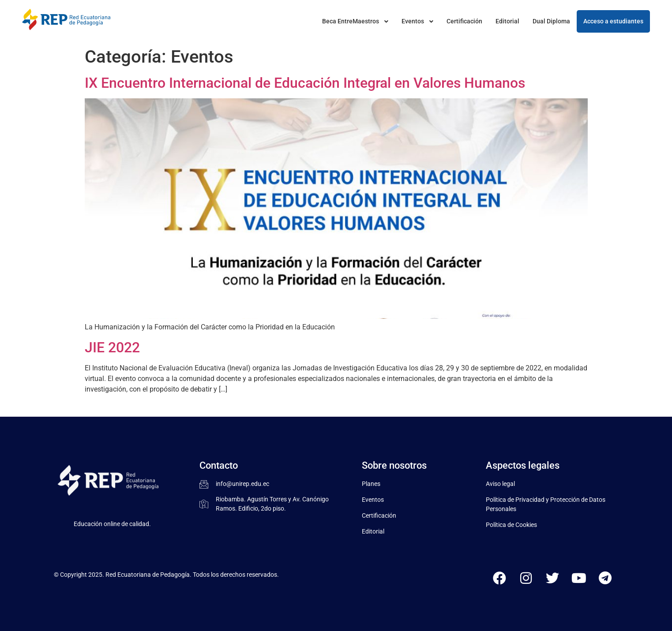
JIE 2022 (112, 347)
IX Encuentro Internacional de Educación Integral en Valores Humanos (305, 83)
